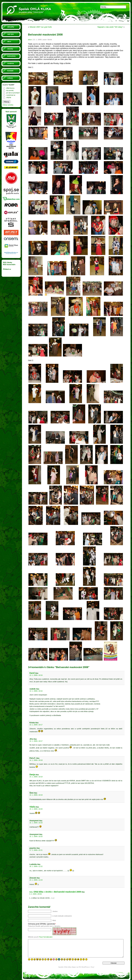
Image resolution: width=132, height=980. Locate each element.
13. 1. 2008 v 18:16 (36, 675)
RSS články (8, 262)
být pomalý (10, 90)
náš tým (11, 34)
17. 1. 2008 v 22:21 (36, 850)
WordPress (85, 967)
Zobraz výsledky (8, 105)
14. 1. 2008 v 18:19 (36, 777)
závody (10, 49)
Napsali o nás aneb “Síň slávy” (110, 27)
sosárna (11, 63)
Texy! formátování (46, 937)
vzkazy (10, 78)
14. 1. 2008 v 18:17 (36, 741)
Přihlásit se (7, 269)
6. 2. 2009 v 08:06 (36, 894)
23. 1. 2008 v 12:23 (36, 880)
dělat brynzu (10, 88)
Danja (32, 775)
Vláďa (32, 807)
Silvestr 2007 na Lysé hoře (41, 27)
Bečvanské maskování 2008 (45, 35)
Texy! (93, 967)
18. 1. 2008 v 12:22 (36, 866)
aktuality (11, 27)
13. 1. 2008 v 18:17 (36, 725)
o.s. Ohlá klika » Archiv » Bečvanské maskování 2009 (55, 892)
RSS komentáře (9, 264)
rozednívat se (11, 95)
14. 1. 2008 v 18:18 (36, 760)
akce (9, 41)
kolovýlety (11, 56)
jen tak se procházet (13, 93)
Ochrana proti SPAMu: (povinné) (42, 924)
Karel (32, 673)
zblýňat (9, 97)
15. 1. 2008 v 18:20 (36, 809)
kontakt (10, 71)
